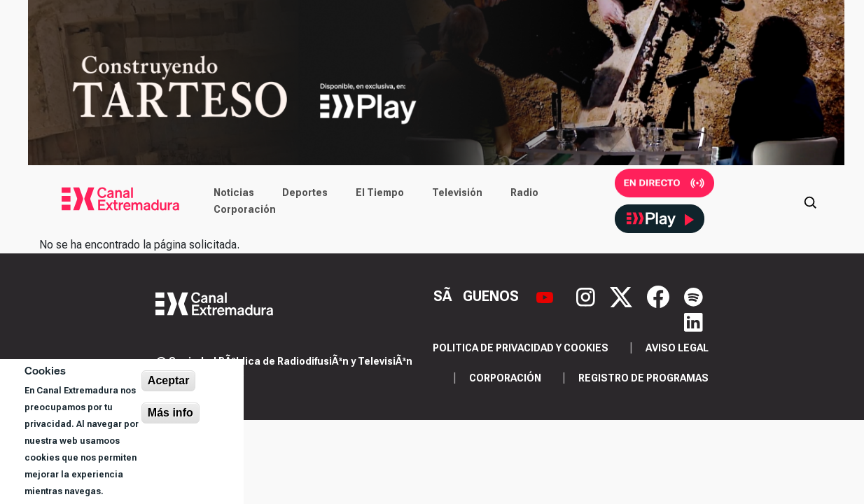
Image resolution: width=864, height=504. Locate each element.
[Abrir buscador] (810, 201)
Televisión (457, 192)
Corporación (245, 209)
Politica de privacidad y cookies (521, 348)
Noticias (234, 192)
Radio (524, 192)
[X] (623, 295)
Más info (170, 413)
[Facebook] (660, 295)
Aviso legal (677, 348)
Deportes (305, 192)
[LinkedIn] (694, 321)
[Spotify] (694, 295)
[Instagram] (587, 295)
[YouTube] (546, 295)
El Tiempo (380, 192)
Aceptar (169, 380)
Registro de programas (643, 378)
